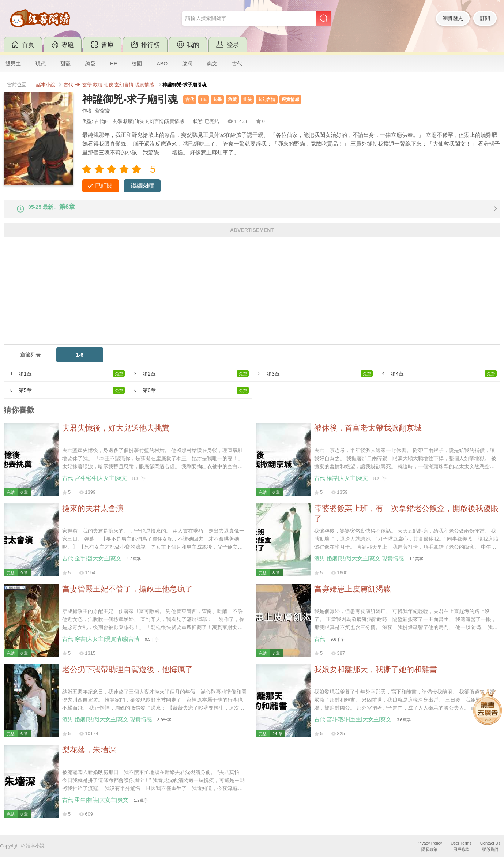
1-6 (80, 361)
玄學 (87, 85)
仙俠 (109, 85)
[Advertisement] (223, 299)
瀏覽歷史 (453, 18)
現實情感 (144, 85)
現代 (41, 64)
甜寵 (65, 64)
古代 (237, 64)
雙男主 (13, 64)
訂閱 (485, 18)
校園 (137, 64)
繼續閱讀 (142, 186)
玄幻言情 (124, 85)
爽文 (212, 64)
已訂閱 (104, 186)
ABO (162, 64)
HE (114, 64)
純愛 (90, 64)
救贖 (98, 85)
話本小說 (46, 85)
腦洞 (187, 64)
